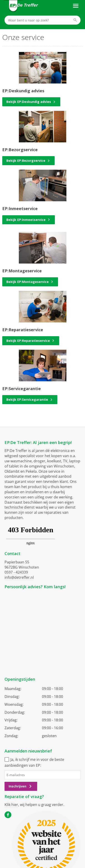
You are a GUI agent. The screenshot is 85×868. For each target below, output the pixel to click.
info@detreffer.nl (19, 577)
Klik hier (11, 805)
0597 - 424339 (16, 572)
